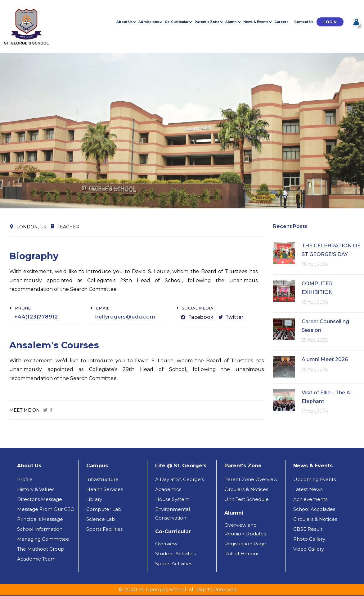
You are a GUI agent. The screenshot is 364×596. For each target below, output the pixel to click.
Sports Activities (174, 564)
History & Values (36, 489)
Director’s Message (40, 499)
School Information (40, 529)
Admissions (149, 22)
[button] (330, 22)
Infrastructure (102, 479)
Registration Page (245, 544)
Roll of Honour (242, 554)
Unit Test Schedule (247, 499)
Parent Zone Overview (251, 479)
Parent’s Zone (207, 22)
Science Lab (101, 519)
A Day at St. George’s (180, 479)
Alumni (231, 22)
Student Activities (175, 554)
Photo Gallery (309, 539)
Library (94, 499)
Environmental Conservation (173, 513)
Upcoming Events (315, 479)
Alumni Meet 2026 (325, 359)
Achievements (310, 499)
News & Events (256, 22)
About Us (124, 22)
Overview (166, 544)
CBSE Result (308, 529)
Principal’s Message (40, 519)
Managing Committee (43, 539)
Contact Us (304, 22)
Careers (281, 22)
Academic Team (36, 559)
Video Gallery (309, 549)
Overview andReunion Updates (245, 529)
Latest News (308, 489)
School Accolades (314, 509)
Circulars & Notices (246, 489)
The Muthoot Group (41, 549)
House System (172, 499)
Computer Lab (104, 509)
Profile (25, 479)
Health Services (105, 489)
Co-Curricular (177, 22)
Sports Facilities (104, 529)
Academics (168, 489)
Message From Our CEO (46, 509)
